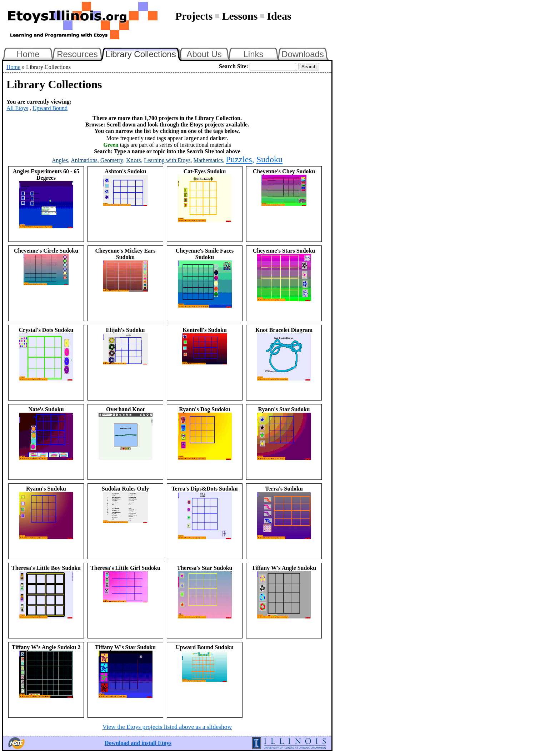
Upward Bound (50, 108)
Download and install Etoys (138, 743)
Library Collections (144, 53)
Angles (60, 160)
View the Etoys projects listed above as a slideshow (167, 727)
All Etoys (17, 108)
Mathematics (208, 160)
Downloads (303, 54)
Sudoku (269, 159)
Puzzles (239, 159)
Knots (133, 160)
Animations (84, 160)
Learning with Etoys (167, 160)
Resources (77, 54)
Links (253, 54)
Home (28, 54)
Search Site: (234, 66)
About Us (204, 54)
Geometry (112, 160)
